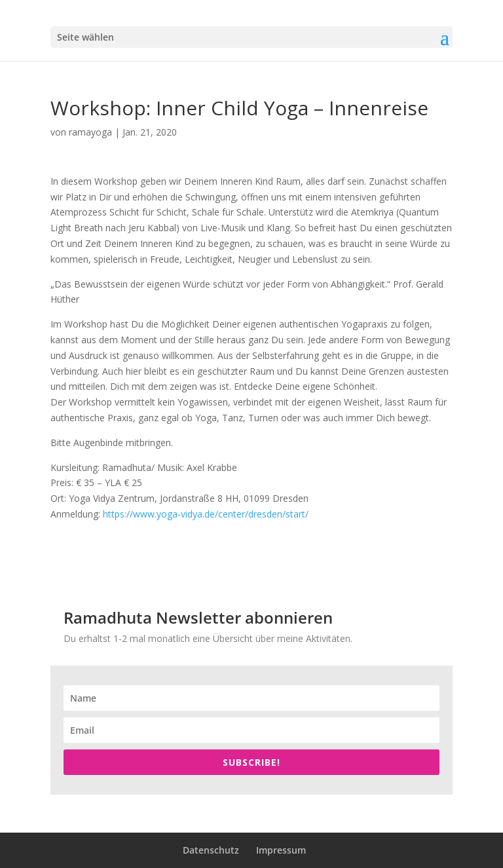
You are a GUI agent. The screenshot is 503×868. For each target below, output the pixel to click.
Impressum (281, 850)
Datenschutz (211, 850)
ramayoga (90, 132)
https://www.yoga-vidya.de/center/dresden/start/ (206, 514)
